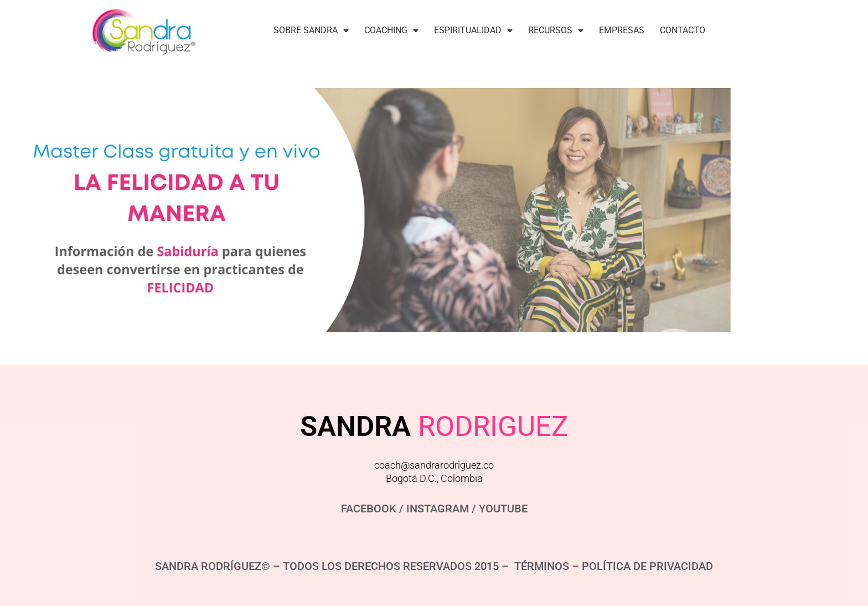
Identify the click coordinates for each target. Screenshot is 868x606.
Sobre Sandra (311, 30)
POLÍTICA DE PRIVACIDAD (647, 566)
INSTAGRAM (438, 509)
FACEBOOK (369, 509)
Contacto (683, 30)
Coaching (391, 30)
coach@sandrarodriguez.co (434, 465)
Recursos (556, 30)
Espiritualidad (473, 30)
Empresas (622, 30)
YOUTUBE (503, 509)
